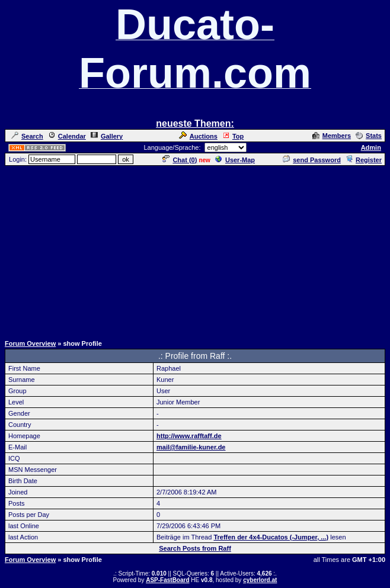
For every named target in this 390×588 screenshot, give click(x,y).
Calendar (67, 136)
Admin (371, 147)
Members (332, 136)
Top (233, 136)
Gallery (107, 136)
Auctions (198, 136)
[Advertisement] (197, 250)
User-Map (235, 160)
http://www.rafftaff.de (189, 436)
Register (364, 160)
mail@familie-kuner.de (191, 447)
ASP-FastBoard (167, 580)
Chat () (180, 160)
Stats (369, 136)
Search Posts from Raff (195, 548)
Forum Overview (30, 343)
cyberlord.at (260, 580)
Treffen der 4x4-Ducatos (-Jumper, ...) (271, 537)
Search (27, 136)
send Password (312, 160)
